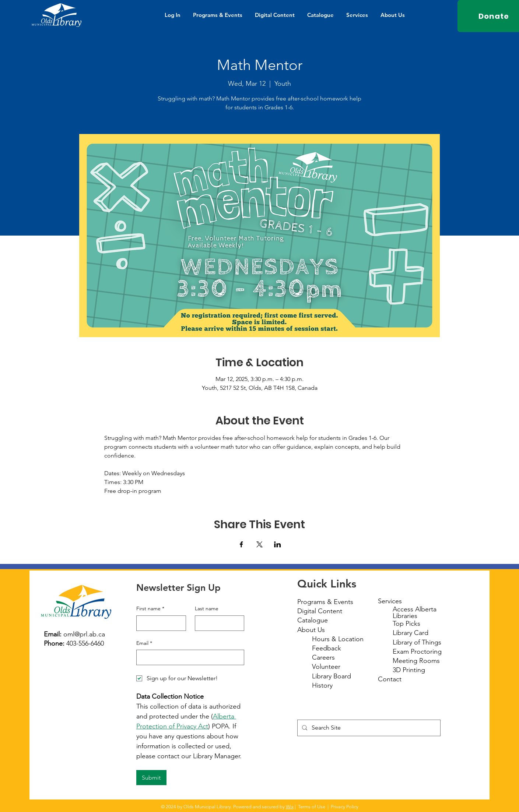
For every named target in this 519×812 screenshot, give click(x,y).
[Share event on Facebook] (241, 544)
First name (150, 609)
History (322, 685)
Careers (323, 657)
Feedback (327, 648)
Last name (207, 608)
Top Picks (406, 624)
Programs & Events (325, 602)
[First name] (159, 623)
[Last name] (218, 623)
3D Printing (409, 670)
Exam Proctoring (417, 652)
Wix (290, 807)
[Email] (188, 657)
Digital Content (320, 611)
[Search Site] (368, 728)
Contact (390, 679)
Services (390, 601)
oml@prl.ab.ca (84, 634)
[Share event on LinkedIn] (278, 544)
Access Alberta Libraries (415, 612)
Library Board (332, 676)
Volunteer (326, 667)
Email (144, 643)
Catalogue (313, 620)
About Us (311, 630)
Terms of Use (312, 807)
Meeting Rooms (416, 661)
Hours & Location (338, 639)
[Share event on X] (259, 544)
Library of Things (417, 642)
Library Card (411, 633)
